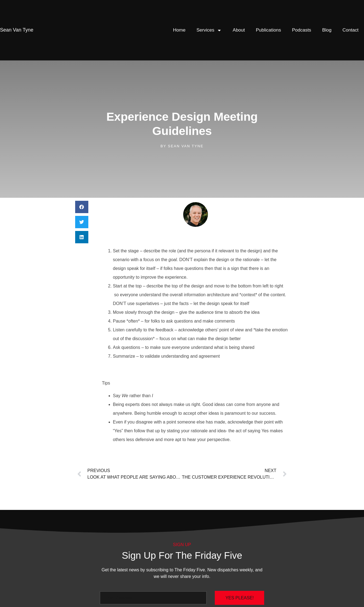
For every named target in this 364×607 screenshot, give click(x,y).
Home (179, 30)
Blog (327, 30)
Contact (350, 30)
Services (209, 30)
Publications (269, 30)
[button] (82, 207)
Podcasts (301, 30)
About (239, 30)
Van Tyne (17, 30)
